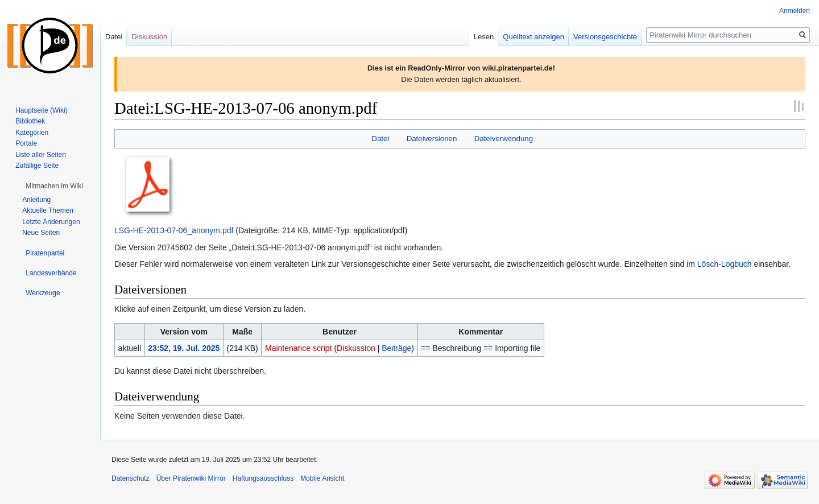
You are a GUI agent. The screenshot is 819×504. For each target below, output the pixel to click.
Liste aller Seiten (41, 155)
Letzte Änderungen (51, 222)
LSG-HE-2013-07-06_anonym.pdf (174, 230)
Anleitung (36, 200)
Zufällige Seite (37, 166)
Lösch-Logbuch (725, 264)
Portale (26, 143)
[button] (54, 186)
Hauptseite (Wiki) (41, 110)
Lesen (484, 37)
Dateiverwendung (504, 139)
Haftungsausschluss (263, 478)
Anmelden (795, 11)
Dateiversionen (432, 139)
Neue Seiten (41, 233)
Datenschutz (131, 478)
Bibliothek (30, 121)
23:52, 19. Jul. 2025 (184, 348)
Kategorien (32, 133)
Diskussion (356, 348)
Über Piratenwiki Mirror (191, 478)
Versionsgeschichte (605, 37)
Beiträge (396, 348)
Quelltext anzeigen (533, 37)
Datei (380, 139)
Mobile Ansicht (322, 478)
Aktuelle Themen (48, 210)
